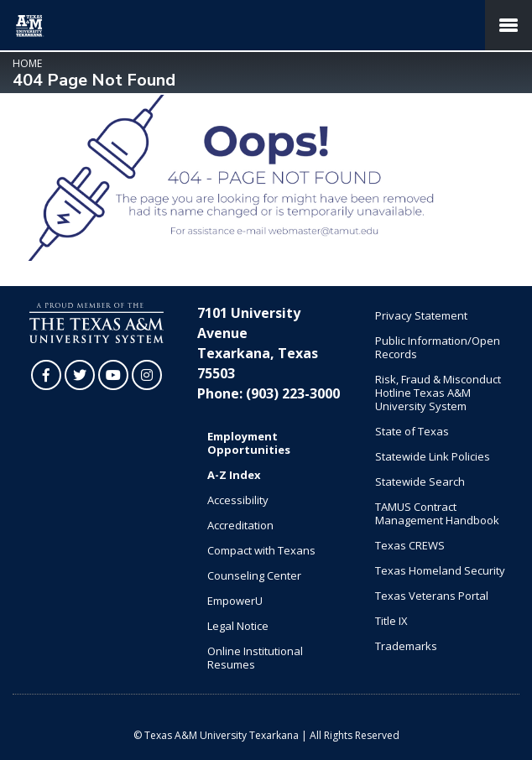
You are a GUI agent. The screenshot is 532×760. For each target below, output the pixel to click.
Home (27, 63)
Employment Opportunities (249, 443)
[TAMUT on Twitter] (80, 375)
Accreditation (240, 525)
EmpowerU (235, 601)
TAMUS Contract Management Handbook (437, 513)
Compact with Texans (261, 550)
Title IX (391, 621)
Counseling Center (254, 575)
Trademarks (406, 646)
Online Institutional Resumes (255, 658)
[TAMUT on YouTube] (113, 375)
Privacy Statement (421, 315)
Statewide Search (420, 482)
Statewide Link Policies (433, 456)
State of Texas (412, 431)
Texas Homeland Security (440, 570)
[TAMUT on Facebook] (46, 375)
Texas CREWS (410, 545)
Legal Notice (238, 626)
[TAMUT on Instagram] (147, 375)
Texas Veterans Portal (432, 596)
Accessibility (238, 500)
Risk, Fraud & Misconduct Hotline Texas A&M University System (438, 393)
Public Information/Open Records (438, 347)
